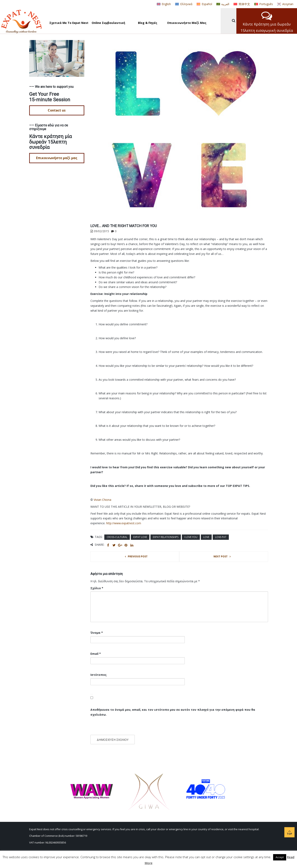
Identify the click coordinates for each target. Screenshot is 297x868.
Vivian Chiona (102, 500)
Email (96, 654)
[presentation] (118, 726)
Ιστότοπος (98, 675)
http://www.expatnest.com (124, 523)
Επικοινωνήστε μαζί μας (57, 158)
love (206, 537)
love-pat (221, 537)
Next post (221, 556)
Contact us (57, 110)
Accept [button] (280, 857)
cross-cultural (117, 537)
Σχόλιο (97, 588)
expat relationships (166, 537)
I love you (191, 537)
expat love (140, 537)
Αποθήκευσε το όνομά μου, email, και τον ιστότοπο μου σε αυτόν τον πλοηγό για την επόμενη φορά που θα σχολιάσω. (173, 712)
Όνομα (97, 633)
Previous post (138, 556)
